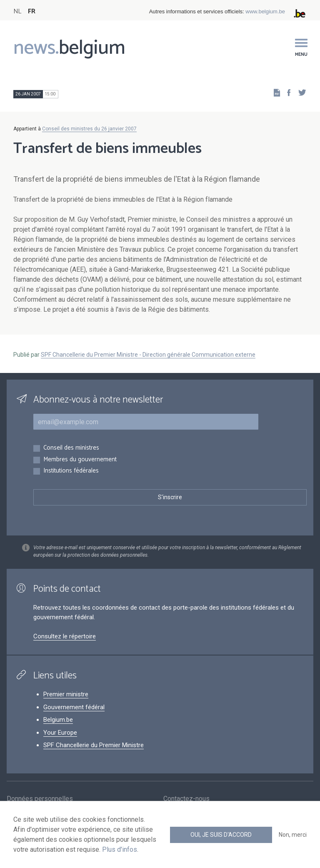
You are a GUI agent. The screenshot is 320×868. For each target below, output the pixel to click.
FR (32, 11)
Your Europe (60, 733)
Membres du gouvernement (80, 460)
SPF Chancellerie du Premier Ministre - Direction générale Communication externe (148, 355)
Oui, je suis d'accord (221, 835)
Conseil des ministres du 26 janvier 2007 (89, 129)
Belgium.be (58, 720)
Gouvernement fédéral (74, 707)
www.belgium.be (265, 11)
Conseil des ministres (71, 448)
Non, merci (293, 835)
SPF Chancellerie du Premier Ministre (94, 745)
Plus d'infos (120, 849)
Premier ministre (66, 694)
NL (17, 11)
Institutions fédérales (71, 471)
